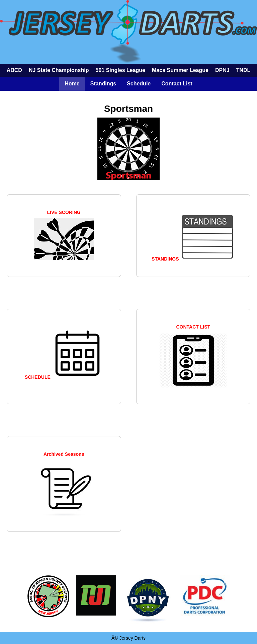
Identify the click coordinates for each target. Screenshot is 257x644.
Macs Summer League (180, 70)
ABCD (14, 70)
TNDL (243, 70)
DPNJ (222, 70)
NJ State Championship (59, 70)
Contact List (177, 84)
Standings (103, 84)
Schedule (139, 84)
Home (72, 84)
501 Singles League (120, 70)
